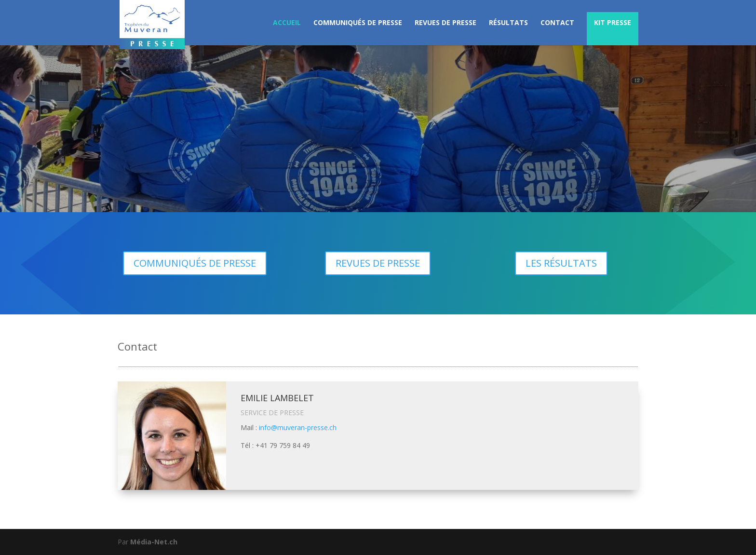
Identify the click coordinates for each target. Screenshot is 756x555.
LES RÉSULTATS (561, 263)
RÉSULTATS (508, 23)
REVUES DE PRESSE (445, 23)
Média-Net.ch (154, 542)
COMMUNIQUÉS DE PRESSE (358, 23)
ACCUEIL (287, 23)
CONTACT (557, 23)
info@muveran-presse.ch (298, 427)
